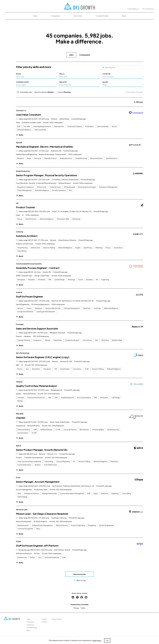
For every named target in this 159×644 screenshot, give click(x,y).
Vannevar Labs (22, 510)
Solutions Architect (27, 236)
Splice (18, 446)
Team (35, 16)
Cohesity (20, 232)
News (124, 16)
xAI (17, 203)
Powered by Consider (134, 92)
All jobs (51, 92)
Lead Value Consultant (28, 115)
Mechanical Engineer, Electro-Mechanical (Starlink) (45, 147)
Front (18, 478)
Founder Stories (102, 16)
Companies (55, 16)
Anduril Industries (23, 171)
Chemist (21, 418)
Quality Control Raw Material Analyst (36, 386)
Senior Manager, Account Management (38, 482)
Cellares (19, 382)
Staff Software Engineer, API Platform (37, 546)
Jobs (71, 55)
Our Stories (78, 16)
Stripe (18, 541)
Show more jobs (80, 574)
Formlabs (20, 324)
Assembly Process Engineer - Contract (38, 268)
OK (107, 640)
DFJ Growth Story (148, 9)
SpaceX (19, 142)
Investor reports (57, 619)
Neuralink (20, 414)
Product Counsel (25, 207)
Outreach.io (21, 110)
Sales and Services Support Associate (37, 329)
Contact (44, 622)
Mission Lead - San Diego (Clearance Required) (42, 514)
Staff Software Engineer (30, 297)
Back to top (80, 580)
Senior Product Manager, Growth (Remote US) (42, 450)
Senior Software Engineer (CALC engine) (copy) (43, 357)
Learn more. (97, 640)
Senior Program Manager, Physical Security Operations (47, 175)
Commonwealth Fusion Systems (29, 264)
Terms (83, 608)
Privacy (76, 608)
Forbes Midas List (133, 9)
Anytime (68, 92)
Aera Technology (23, 353)
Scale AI (19, 292)
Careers (44, 619)
